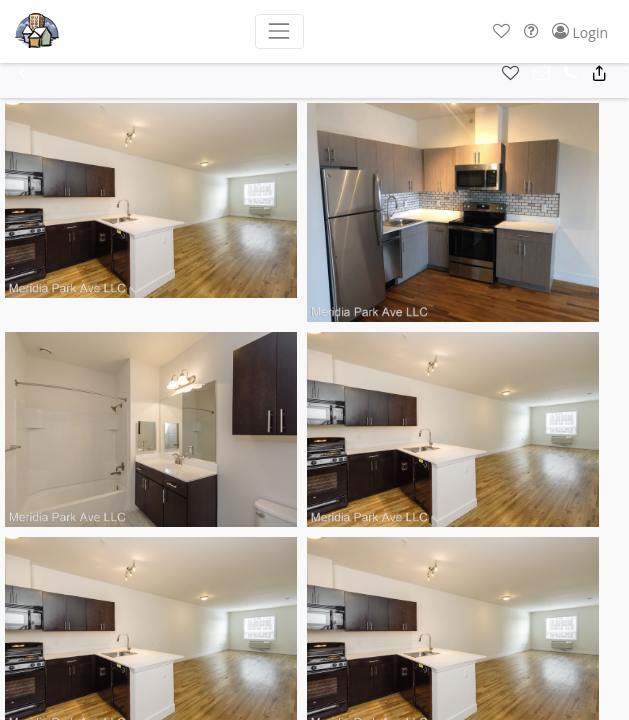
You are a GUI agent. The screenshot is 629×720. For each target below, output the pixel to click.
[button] (501, 31)
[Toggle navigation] (279, 31)
